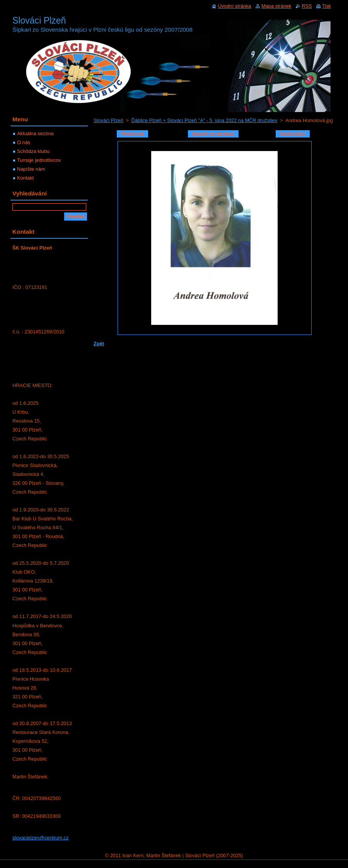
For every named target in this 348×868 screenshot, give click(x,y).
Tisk (327, 6)
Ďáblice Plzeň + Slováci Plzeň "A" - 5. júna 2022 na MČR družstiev (204, 120)
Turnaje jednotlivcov (39, 160)
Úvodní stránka (234, 6)
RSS (307, 6)
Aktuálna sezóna (35, 133)
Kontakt (25, 178)
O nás (24, 142)
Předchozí (132, 134)
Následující (293, 134)
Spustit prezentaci (213, 134)
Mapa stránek (276, 6)
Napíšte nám (31, 169)
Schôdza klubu (33, 151)
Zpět (99, 344)
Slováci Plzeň (108, 120)
